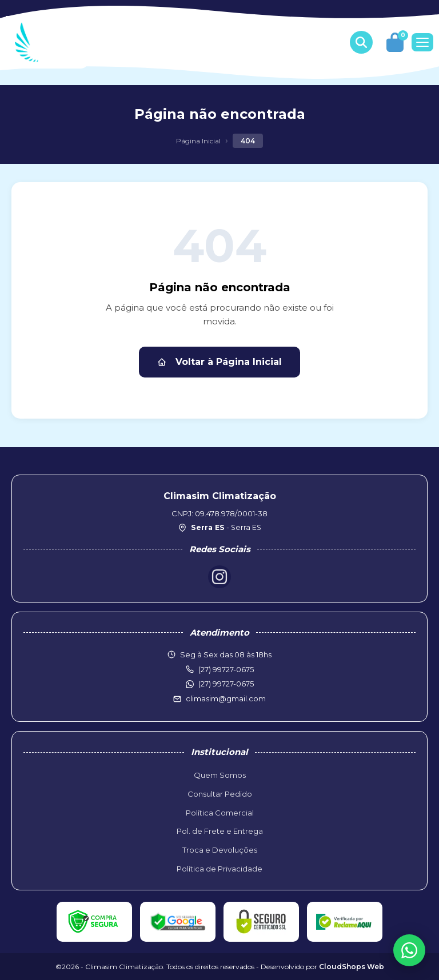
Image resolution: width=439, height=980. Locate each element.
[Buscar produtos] (361, 42)
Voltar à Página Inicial (219, 362)
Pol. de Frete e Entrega (220, 831)
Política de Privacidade (219, 869)
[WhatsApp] (409, 950)
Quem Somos (220, 775)
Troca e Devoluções (220, 850)
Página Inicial (198, 141)
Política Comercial (220, 813)
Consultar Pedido (220, 794)
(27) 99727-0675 (226, 684)
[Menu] (422, 42)
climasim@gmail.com (226, 698)
